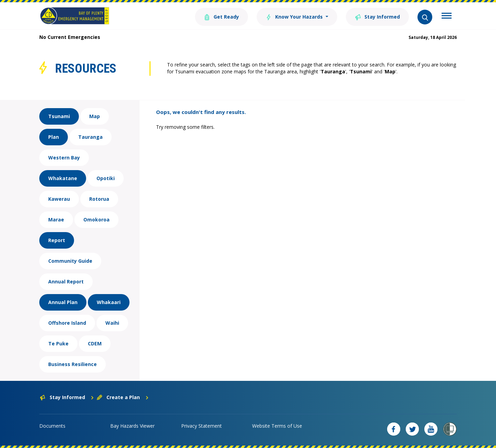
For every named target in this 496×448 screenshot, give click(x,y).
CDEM (95, 343)
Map (95, 116)
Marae (56, 220)
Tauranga (90, 137)
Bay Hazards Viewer (132, 426)
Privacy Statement (201, 426)
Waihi (112, 323)
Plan (54, 137)
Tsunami (59, 116)
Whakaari (109, 302)
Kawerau (59, 199)
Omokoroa (96, 220)
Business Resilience (73, 364)
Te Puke (58, 343)
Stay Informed (377, 16)
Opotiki (106, 178)
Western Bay (64, 158)
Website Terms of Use (277, 426)
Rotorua (99, 199)
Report (57, 240)
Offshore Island (67, 323)
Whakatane (63, 178)
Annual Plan (63, 302)
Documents (52, 426)
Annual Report (66, 282)
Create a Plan (123, 397)
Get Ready (221, 16)
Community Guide (70, 261)
